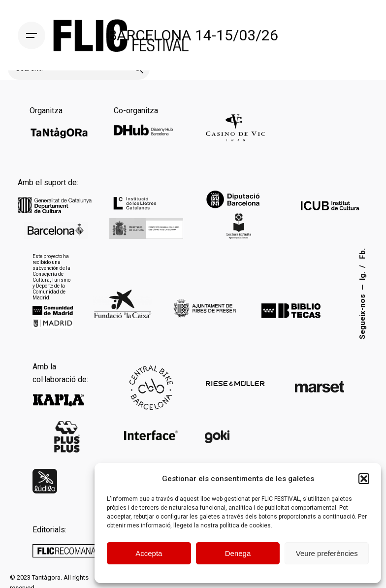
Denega (238, 553)
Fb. (362, 254)
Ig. (362, 276)
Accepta (149, 553)
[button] (364, 479)
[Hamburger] (32, 35)
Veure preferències (327, 553)
